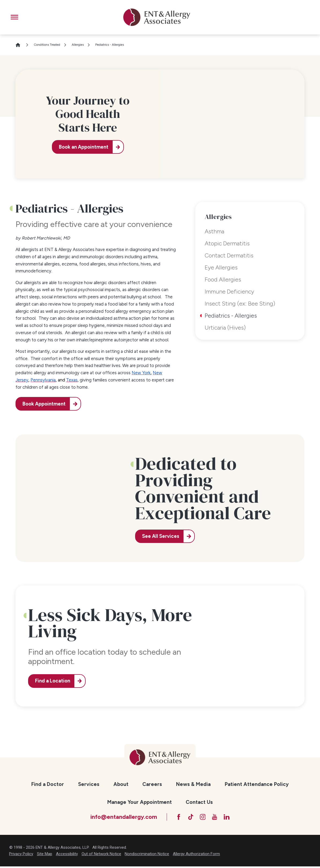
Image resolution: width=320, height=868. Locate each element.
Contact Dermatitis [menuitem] (229, 255)
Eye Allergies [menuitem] (221, 267)
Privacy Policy (21, 855)
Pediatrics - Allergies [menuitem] (231, 315)
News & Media (193, 784)
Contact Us (199, 802)
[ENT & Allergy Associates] (157, 17)
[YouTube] (216, 818)
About (121, 784)
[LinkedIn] (230, 818)
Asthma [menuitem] (214, 231)
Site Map (45, 855)
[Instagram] (203, 818)
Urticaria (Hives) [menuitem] (225, 327)
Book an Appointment (83, 147)
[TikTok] (189, 818)
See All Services (162, 536)
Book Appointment (45, 404)
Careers (152, 784)
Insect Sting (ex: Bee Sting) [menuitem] (240, 303)
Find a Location (54, 681)
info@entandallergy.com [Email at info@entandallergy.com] (119, 817)
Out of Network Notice (101, 855)
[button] (14, 17)
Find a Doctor (48, 784)
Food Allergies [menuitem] (223, 279)
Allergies (78, 45)
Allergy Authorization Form (196, 855)
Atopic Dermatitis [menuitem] (227, 243)
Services (89, 784)
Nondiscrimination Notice (147, 855)
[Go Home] (20, 45)
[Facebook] (175, 818)
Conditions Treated (47, 45)
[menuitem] (47, 784)
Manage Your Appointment (140, 802)
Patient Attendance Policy (257, 784)
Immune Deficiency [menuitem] (229, 291)
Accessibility (67, 855)
